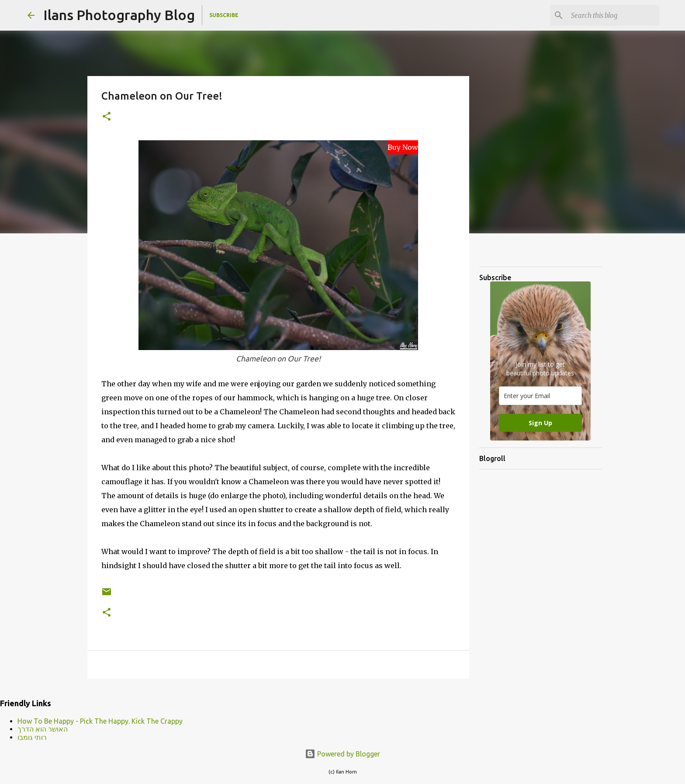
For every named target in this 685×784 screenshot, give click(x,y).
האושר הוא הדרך (43, 729)
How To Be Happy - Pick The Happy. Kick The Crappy (100, 721)
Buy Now (403, 147)
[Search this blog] (613, 15)
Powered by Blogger (342, 754)
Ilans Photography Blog (119, 15)
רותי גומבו (32, 737)
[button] (107, 117)
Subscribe (224, 15)
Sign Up (540, 423)
